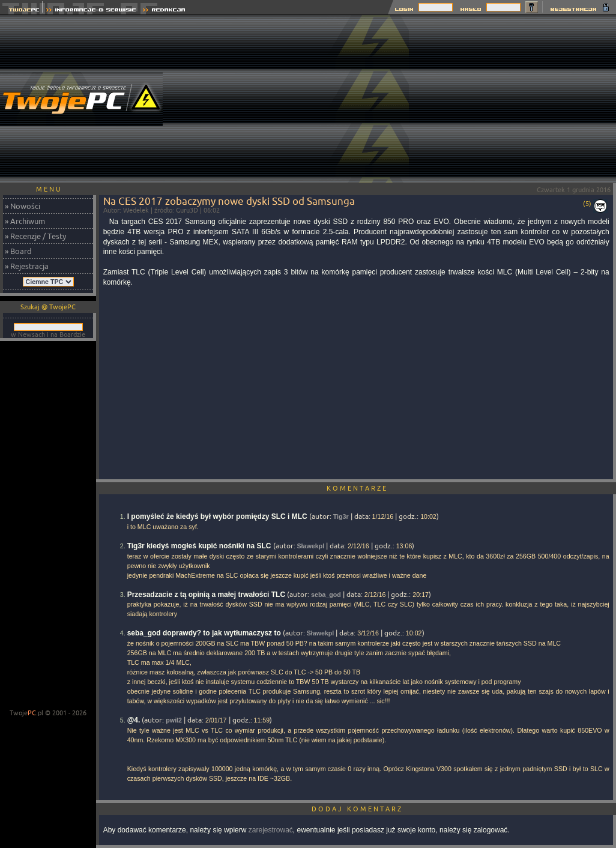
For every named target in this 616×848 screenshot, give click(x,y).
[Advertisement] (512, 99)
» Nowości (23, 206)
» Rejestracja (27, 266)
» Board (18, 251)
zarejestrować (271, 830)
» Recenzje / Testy (35, 236)
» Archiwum (25, 221)
